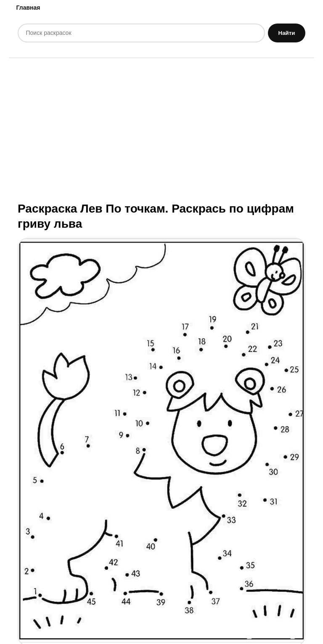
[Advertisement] (161, 129)
